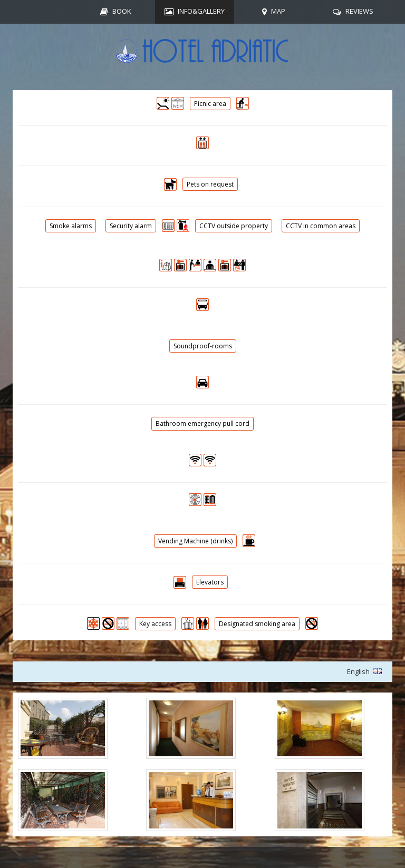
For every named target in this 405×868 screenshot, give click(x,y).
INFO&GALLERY (201, 11)
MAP (278, 11)
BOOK (122, 11)
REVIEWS (359, 11)
